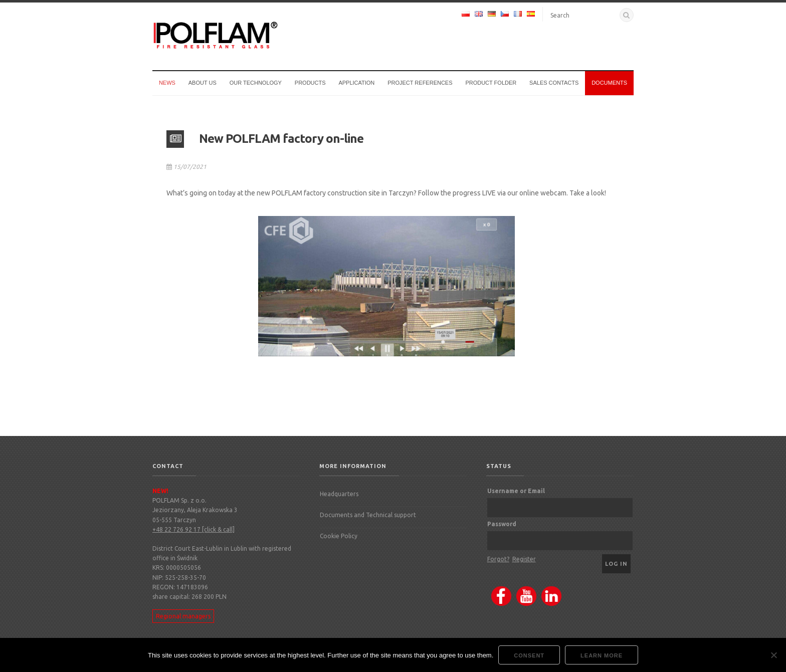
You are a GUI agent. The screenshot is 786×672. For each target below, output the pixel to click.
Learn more (602, 655)
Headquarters (339, 494)
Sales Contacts (554, 83)
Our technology (256, 83)
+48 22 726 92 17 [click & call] (193, 529)
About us (203, 83)
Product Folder (491, 83)
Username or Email (516, 491)
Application (356, 83)
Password (502, 524)
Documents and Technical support (368, 515)
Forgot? (498, 559)
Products (310, 83)
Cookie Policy (339, 536)
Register (524, 559)
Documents (609, 83)
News (167, 83)
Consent (529, 655)
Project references (420, 83)
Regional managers (183, 616)
